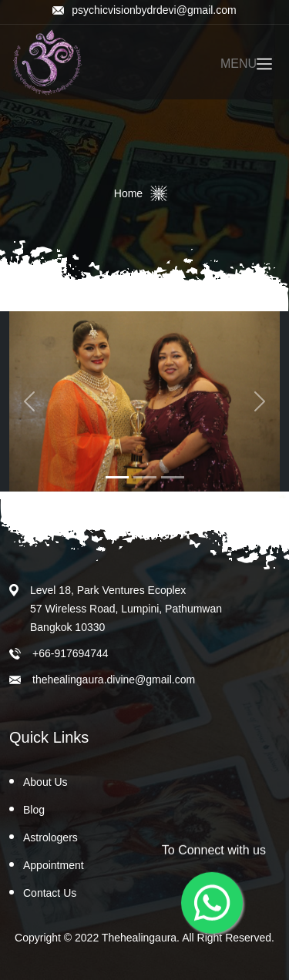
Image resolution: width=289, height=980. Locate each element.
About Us (45, 782)
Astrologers (50, 837)
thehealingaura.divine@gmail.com (114, 680)
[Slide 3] (173, 477)
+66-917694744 (71, 653)
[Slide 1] (117, 477)
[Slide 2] (145, 477)
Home (128, 193)
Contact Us (50, 893)
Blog (34, 810)
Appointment (54, 865)
